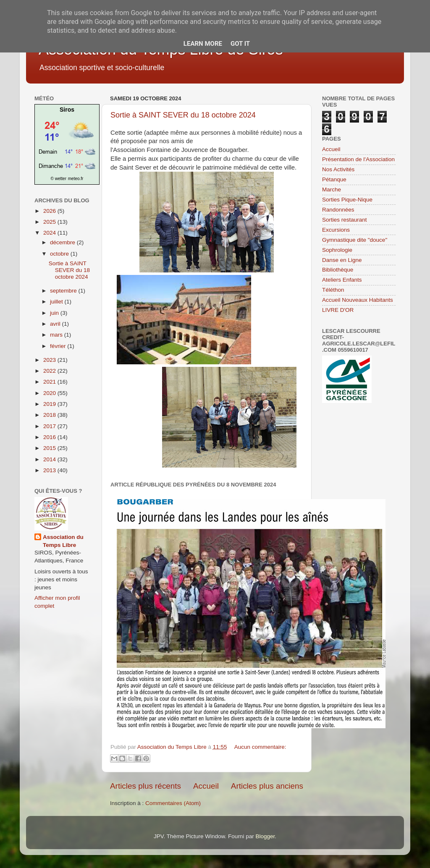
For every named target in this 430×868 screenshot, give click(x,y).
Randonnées (338, 210)
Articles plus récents (146, 786)
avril (56, 324)
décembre (63, 242)
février (59, 346)
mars (57, 335)
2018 (50, 415)
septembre (64, 291)
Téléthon (333, 290)
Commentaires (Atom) (173, 803)
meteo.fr (76, 179)
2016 (50, 437)
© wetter (59, 179)
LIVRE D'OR (338, 310)
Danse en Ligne (342, 260)
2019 (50, 404)
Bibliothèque (338, 270)
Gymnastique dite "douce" (355, 240)
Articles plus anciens (267, 786)
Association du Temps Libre (63, 541)
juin (55, 313)
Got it (240, 44)
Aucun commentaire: (260, 747)
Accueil (206, 786)
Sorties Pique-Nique (347, 200)
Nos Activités (338, 169)
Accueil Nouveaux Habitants (358, 300)
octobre (60, 254)
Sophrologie (337, 250)
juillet (57, 302)
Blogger (265, 836)
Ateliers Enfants (342, 280)
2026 (50, 211)
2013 (50, 470)
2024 (50, 233)
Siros (67, 110)
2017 (50, 426)
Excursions (336, 230)
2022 (50, 371)
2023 (50, 360)
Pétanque (334, 179)
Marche (332, 190)
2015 (50, 448)
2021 (50, 382)
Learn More (203, 44)
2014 (50, 459)
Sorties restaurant (345, 220)
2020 (50, 393)
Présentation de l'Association (358, 159)
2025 (50, 222)
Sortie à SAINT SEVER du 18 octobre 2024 (183, 115)
